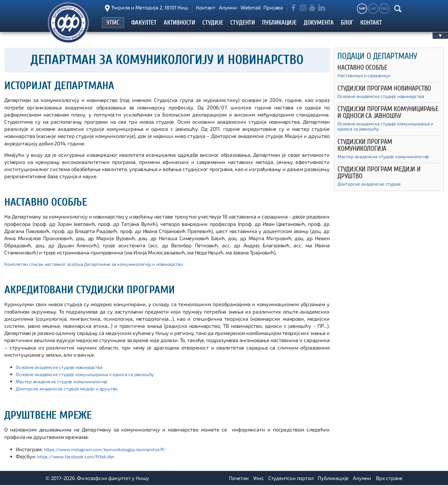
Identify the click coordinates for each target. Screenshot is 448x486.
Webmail (251, 7)
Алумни (228, 7)
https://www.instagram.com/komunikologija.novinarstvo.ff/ (112, 450)
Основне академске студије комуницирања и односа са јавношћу (94, 375)
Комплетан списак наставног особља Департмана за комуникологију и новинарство (104, 265)
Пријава (273, 7)
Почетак (239, 479)
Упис (259, 479)
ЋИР (362, 8)
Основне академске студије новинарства (65, 367)
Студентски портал (291, 479)
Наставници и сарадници (368, 76)
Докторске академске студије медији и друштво (74, 389)
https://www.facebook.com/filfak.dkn (80, 457)
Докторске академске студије (373, 193)
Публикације (333, 479)
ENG (384, 8)
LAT (373, 8)
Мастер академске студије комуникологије (68, 382)
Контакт (206, 7)
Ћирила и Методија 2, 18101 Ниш (150, 7)
